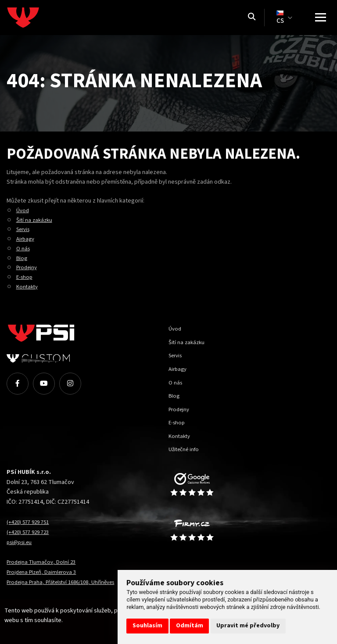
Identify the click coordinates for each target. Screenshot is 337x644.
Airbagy (26, 239)
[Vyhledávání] (252, 18)
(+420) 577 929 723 (30, 532)
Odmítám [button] (190, 626)
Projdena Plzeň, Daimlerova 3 (45, 572)
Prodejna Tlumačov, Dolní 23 (44, 562)
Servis (25, 229)
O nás (24, 248)
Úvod (23, 210)
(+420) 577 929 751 (30, 522)
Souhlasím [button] (147, 626)
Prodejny (28, 267)
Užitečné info (186, 449)
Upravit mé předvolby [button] (248, 626)
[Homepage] (39, 18)
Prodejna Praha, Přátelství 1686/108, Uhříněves (68, 582)
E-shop (25, 277)
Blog (22, 258)
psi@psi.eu (21, 542)
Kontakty (28, 286)
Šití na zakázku (36, 220)
